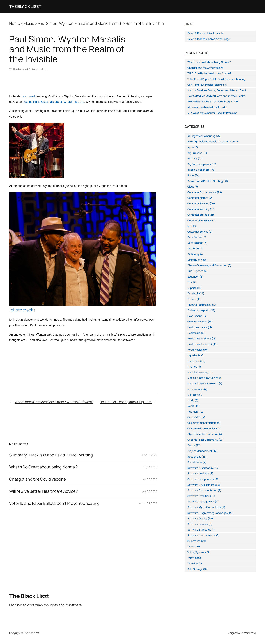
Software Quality (197, 518)
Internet (192, 366)
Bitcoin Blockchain (198, 170)
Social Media (195, 462)
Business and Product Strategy (205, 181)
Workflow (193, 563)
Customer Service (198, 232)
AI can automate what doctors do (207, 107)
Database (193, 248)
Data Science (195, 243)
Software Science (198, 524)
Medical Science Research (203, 383)
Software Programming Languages (207, 513)
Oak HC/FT (194, 417)
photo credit (22, 310)
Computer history (198, 198)
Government (195, 316)
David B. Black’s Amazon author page (209, 39)
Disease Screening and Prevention (207, 265)
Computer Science (198, 203)
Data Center (195, 237)
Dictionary (193, 254)
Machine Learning (198, 372)
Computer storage (198, 215)
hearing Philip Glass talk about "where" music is (53, 102)
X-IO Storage (195, 569)
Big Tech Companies (199, 164)
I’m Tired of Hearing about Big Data (126, 402)
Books (191, 175)
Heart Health (195, 350)
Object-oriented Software (203, 434)
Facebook (193, 293)
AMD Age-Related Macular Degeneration (211, 141)
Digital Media (195, 260)
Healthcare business (199, 338)
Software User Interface (201, 535)
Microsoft (193, 395)
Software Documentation (202, 490)
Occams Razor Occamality (203, 440)
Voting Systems (197, 552)
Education (193, 277)
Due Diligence (195, 271)
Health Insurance (197, 327)
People (191, 445)
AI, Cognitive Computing (201, 136)
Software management (201, 501)
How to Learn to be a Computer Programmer (213, 101)
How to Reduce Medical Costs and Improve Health (216, 96)
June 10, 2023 (149, 455)
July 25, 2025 (150, 491)
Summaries (194, 541)
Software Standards (199, 530)
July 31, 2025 (150, 467)
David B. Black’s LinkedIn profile (205, 33)
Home (15, 23)
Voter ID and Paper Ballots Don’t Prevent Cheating (54, 503)
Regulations (194, 457)
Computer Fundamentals (202, 192)
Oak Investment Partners (202, 423)
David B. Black (30, 69)
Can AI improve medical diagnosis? (207, 85)
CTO (190, 226)
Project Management (200, 451)
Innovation (193, 361)
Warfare (192, 558)
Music (29, 23)
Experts (192, 288)
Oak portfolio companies (201, 428)
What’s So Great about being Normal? (44, 467)
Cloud (191, 187)
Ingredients (194, 355)
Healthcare (194, 333)
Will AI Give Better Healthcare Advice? (44, 491)
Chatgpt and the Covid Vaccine (38, 479)
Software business (198, 473)
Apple (191, 147)
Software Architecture (200, 468)
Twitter (191, 546)
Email (190, 282)
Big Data (192, 158)
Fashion (192, 299)
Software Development (201, 485)
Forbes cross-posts (198, 310)
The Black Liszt (25, 6)
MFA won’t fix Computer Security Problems (212, 113)
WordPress (250, 633)
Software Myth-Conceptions (204, 507)
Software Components (201, 479)
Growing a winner (197, 321)
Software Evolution (198, 496)
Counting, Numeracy (199, 220)
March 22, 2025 (148, 503)
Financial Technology (199, 305)
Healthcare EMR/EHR (200, 344)
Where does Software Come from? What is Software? (54, 402)
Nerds (191, 406)
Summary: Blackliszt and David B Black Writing (51, 455)
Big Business (195, 153)
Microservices (195, 389)
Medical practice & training (203, 378)
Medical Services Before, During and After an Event (217, 90)
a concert (29, 96)
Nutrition (192, 412)
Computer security (198, 209)
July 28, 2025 (150, 479)
